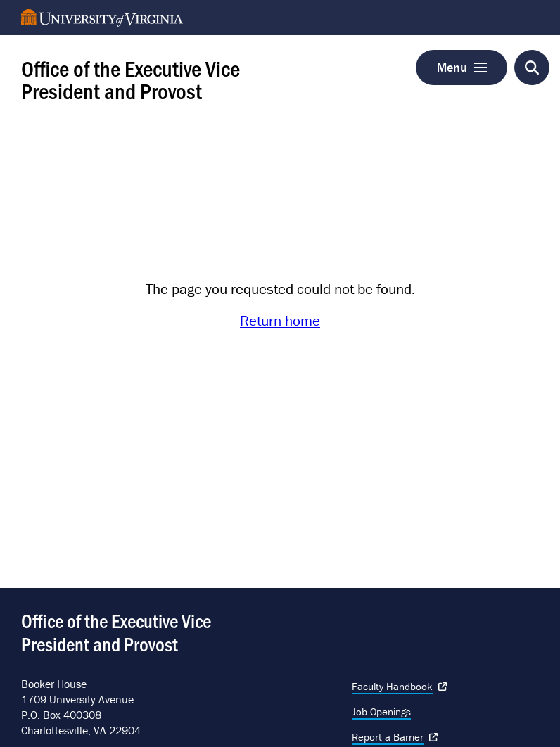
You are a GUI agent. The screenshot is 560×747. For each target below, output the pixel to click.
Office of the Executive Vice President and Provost (131, 79)
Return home (280, 321)
